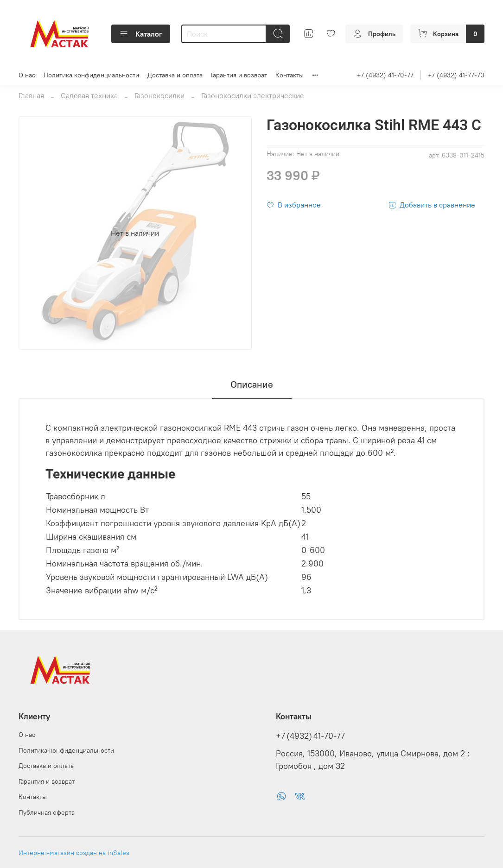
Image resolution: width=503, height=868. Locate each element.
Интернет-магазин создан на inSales (74, 853)
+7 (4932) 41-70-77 (385, 75)
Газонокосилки (159, 95)
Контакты (290, 75)
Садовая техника (89, 95)
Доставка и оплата (175, 75)
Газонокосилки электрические (253, 95)
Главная (31, 95)
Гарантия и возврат (239, 75)
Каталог (141, 34)
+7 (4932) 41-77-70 (456, 75)
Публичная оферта (47, 812)
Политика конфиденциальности (91, 75)
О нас (27, 75)
